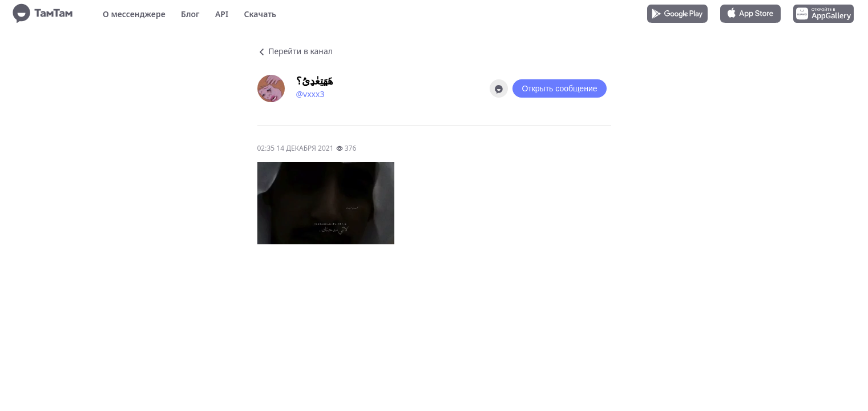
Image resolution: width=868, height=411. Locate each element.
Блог (190, 14)
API (222, 14)
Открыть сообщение (559, 88)
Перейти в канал (295, 51)
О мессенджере (134, 14)
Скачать (260, 14)
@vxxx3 (310, 94)
